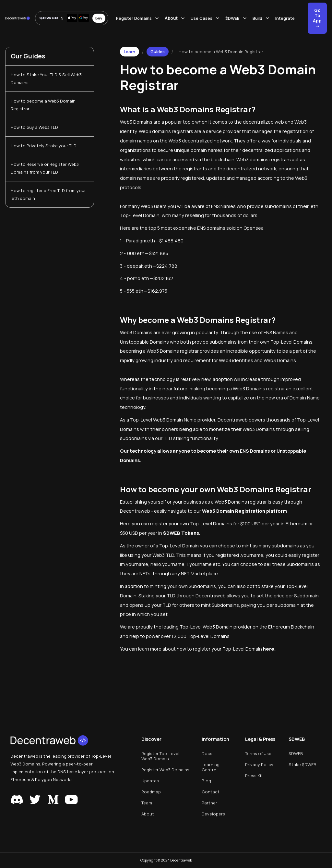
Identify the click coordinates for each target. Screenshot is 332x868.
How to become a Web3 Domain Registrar (43, 105)
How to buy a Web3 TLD (34, 127)
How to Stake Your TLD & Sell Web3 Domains (46, 79)
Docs (207, 753)
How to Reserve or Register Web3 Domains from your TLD (45, 168)
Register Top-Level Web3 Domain (160, 756)
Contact (211, 792)
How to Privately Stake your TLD (44, 146)
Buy (99, 18)
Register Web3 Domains (165, 770)
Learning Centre (211, 767)
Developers (213, 814)
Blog (206, 781)
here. (269, 649)
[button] (140, 18)
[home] (18, 18)
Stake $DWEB (302, 764)
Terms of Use (258, 753)
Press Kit (254, 776)
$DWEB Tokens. (182, 533)
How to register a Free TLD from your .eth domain (48, 194)
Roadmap (151, 792)
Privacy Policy (259, 764)
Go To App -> (317, 18)
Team (147, 803)
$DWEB (296, 753)
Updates (150, 781)
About (148, 814)
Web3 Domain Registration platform (244, 511)
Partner (209, 803)
